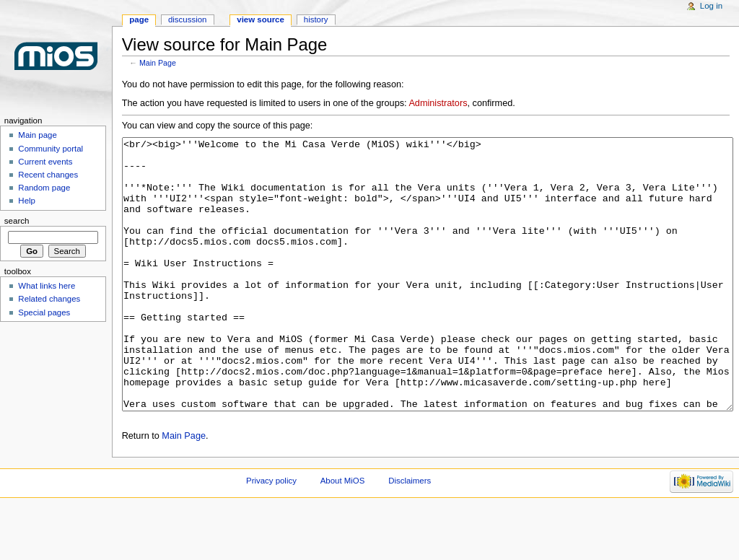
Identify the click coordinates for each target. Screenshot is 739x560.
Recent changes (48, 175)
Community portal (51, 149)
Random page (44, 188)
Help (27, 201)
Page (139, 19)
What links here (47, 286)
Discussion (187, 19)
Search (17, 221)
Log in (711, 6)
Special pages (44, 312)
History (316, 19)
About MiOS (343, 535)
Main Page (158, 63)
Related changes (49, 299)
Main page (38, 135)
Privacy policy (271, 535)
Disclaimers (410, 535)
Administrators (438, 103)
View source (261, 19)
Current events (45, 162)
